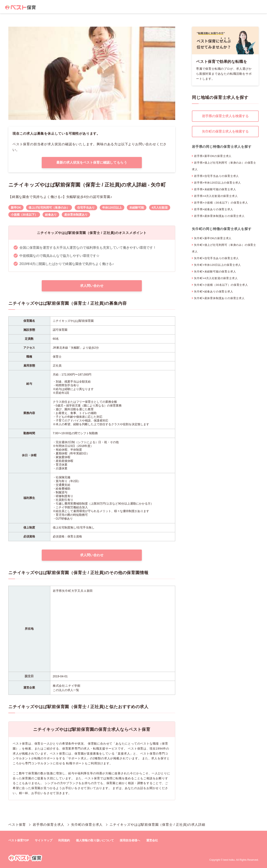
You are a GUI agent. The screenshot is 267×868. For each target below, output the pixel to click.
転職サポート (75, 763)
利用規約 (64, 840)
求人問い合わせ (92, 286)
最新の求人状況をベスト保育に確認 (92, 162)
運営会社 (152, 840)
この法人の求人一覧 (66, 690)
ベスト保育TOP (19, 840)
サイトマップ (44, 840)
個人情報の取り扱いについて (95, 840)
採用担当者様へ (130, 840)
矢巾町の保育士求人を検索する (225, 131)
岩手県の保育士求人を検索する (225, 116)
